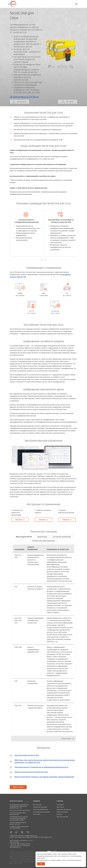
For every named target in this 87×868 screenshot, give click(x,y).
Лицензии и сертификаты (64, 809)
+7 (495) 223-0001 (15, 844)
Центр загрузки (37, 805)
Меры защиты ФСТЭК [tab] (24, 537)
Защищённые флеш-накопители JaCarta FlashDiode (19, 827)
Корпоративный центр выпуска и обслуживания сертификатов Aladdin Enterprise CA (19, 806)
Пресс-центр (60, 807)
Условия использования (17, 836)
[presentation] (42, 260)
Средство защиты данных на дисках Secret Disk (18, 823)
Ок (41, 864)
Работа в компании (62, 812)
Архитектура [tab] (42, 537)
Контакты (59, 814)
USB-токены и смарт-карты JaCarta (20, 810)
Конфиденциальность (31, 836)
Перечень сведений (62, 817)
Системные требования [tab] (62, 537)
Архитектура (66, 739)
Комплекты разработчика (41, 809)
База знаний (37, 814)
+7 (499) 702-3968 (15, 845)
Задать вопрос (18, 787)
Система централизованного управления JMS (18, 814)
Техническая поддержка (40, 807)
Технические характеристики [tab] (44, 541)
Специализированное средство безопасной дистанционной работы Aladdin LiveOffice (19, 818)
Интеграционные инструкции (41, 812)
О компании (60, 805)
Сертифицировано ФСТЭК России (24, 97)
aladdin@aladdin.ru (15, 847)
